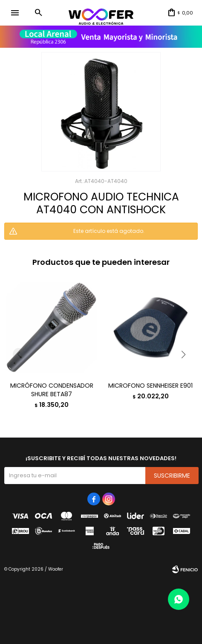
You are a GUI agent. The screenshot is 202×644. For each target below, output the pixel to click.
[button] (38, 13)
